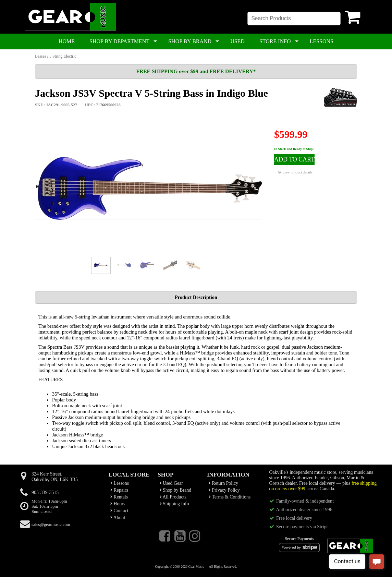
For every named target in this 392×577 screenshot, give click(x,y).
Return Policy (223, 483)
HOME (67, 41)
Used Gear (171, 483)
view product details (295, 172)
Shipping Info (174, 504)
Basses (41, 56)
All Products (173, 497)
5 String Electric (63, 56)
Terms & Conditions (230, 497)
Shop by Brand (176, 490)
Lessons (120, 483)
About (118, 518)
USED (237, 41)
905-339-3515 (45, 492)
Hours (118, 504)
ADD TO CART (294, 159)
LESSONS (322, 41)
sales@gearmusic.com (51, 525)
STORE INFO (275, 41)
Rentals (119, 497)
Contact (119, 511)
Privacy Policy (224, 490)
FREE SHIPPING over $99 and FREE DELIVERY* (196, 71)
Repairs (119, 490)
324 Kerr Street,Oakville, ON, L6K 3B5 (55, 477)
